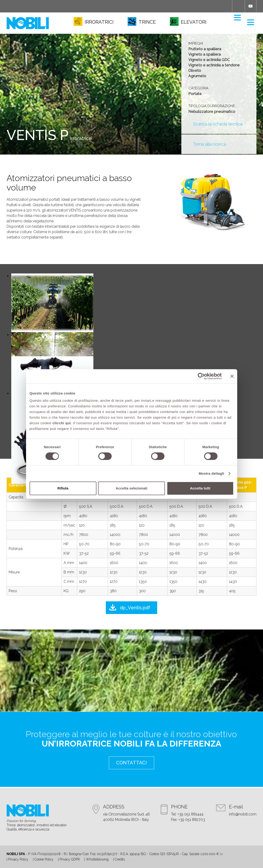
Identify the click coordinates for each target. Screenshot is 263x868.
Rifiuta (63, 488)
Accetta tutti (200, 488)
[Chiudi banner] (232, 376)
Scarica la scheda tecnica (218, 124)
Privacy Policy (18, 859)
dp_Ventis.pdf (135, 608)
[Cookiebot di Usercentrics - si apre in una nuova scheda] (201, 376)
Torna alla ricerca (210, 144)
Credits (120, 859)
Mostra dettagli (211, 473)
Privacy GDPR (70, 859)
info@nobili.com (243, 814)
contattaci (131, 763)
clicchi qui (62, 423)
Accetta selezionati (131, 488)
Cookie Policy (44, 859)
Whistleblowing (97, 859)
